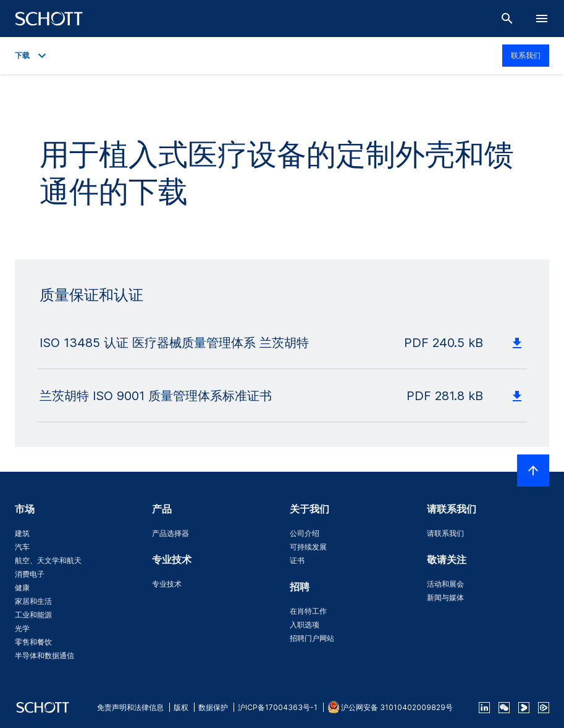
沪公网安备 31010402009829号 (397, 707)
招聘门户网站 (312, 638)
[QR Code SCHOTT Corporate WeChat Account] (504, 708)
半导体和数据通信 (44, 655)
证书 (297, 560)
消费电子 (30, 574)
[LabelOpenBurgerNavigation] (542, 19)
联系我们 (526, 55)
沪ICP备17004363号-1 (278, 707)
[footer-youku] (524, 708)
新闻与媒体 (445, 597)
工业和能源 (33, 615)
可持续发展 (308, 547)
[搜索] (507, 19)
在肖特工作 (308, 611)
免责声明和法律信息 (130, 707)
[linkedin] (484, 708)
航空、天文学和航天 (48, 560)
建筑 (22, 533)
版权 (181, 707)
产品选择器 (170, 533)
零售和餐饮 (33, 642)
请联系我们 (445, 533)
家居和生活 (33, 601)
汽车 (22, 547)
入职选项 (305, 625)
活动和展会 (445, 584)
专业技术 (167, 584)
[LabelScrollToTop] (533, 471)
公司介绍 (305, 533)
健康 (22, 588)
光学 (22, 628)
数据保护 (213, 707)
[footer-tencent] (544, 708)
